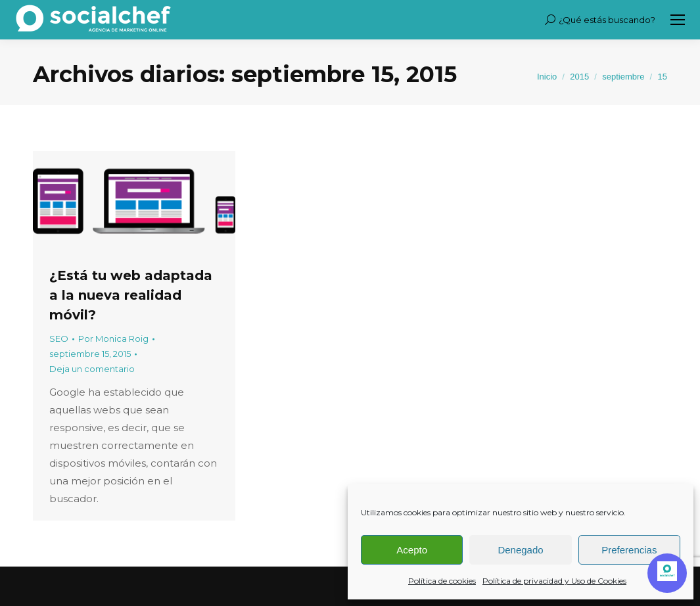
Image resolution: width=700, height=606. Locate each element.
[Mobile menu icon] (678, 20)
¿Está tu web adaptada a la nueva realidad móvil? (131, 295)
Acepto (412, 550)
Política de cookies (442, 581)
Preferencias (629, 550)
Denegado (520, 550)
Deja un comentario (92, 369)
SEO (59, 338)
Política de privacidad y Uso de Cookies (554, 581)
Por (113, 338)
